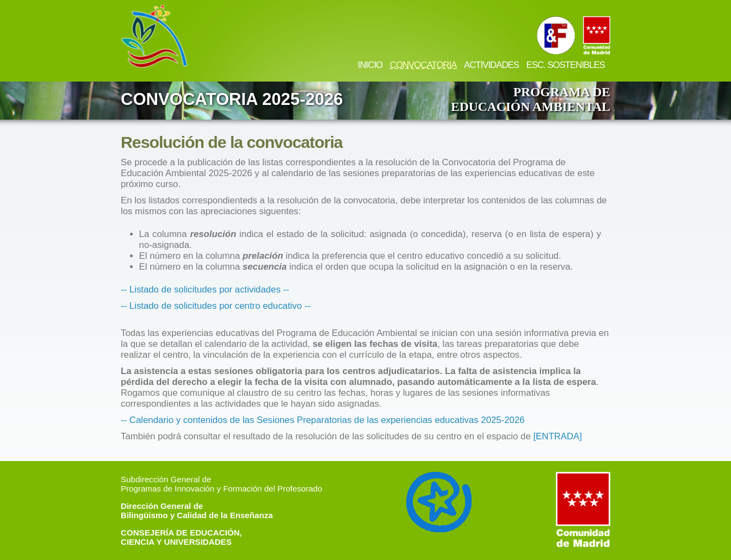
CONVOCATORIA (423, 65)
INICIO (370, 65)
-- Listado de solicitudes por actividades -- (205, 290)
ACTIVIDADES (491, 65)
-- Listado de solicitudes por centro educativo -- (216, 306)
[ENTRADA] (557, 436)
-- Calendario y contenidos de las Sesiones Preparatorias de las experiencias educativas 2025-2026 (323, 420)
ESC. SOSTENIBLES (566, 65)
